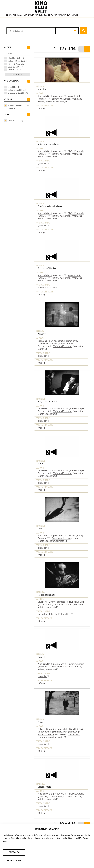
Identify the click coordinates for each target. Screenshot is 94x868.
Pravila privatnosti (67, 15)
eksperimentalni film (48, 614)
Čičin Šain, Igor (45, 341)
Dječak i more (44, 787)
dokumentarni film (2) (17, 90)
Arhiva (17, 15)
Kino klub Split (45, 96)
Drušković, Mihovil (47, 409)
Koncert (42, 334)
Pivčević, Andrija (76, 151)
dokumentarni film (47, 288)
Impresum (28, 15)
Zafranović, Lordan (61, 99)
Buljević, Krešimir (46, 729)
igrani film (42, 164)
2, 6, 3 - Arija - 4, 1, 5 (47, 402)
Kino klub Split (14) (16, 58)
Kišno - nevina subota (48, 144)
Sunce (41, 464)
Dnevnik (42, 657)
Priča (40, 722)
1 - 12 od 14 (65, 49)
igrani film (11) (14, 87)
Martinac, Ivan (60, 732)
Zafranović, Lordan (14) (18, 61)
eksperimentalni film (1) (18, 93)
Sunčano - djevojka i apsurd (51, 206)
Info (8, 15)
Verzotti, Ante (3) (15, 70)
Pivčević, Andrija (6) (16, 64)
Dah (40, 529)
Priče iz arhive (45, 15)
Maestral (42, 89)
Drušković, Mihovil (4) (17, 67)
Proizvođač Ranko (47, 268)
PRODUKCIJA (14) (15, 121)
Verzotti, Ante (75, 96)
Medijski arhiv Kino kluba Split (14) (19, 107)
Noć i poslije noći (46, 595)
